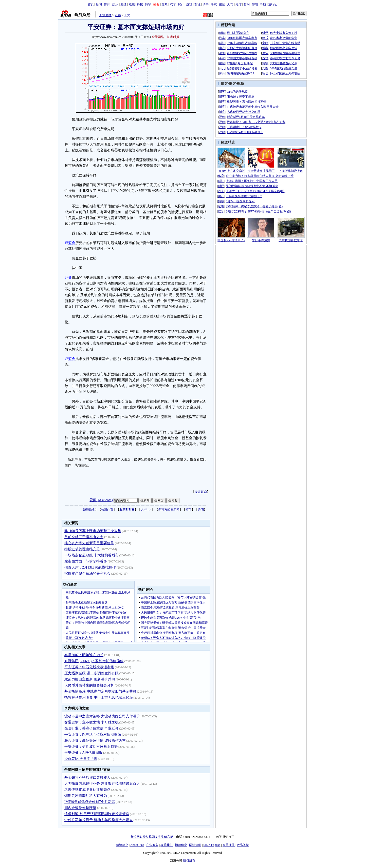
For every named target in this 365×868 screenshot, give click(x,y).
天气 (230, 4)
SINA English (212, 845)
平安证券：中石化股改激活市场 (89, 667)
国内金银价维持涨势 (80, 808)
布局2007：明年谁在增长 (84, 655)
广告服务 (152, 845)
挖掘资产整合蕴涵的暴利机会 (87, 573)
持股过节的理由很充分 (82, 549)
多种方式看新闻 (169, 510)
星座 (222, 4)
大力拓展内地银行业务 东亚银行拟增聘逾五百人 (102, 784)
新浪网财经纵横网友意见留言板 (152, 837)
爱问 (247, 4)
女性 (197, 4)
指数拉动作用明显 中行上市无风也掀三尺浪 (99, 698)
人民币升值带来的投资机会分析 (89, 685)
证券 (118, 15)
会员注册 (229, 845)
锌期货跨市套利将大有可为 (86, 796)
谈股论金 (89, 510)
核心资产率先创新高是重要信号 (89, 543)
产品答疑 (243, 845)
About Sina (137, 845)
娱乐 (115, 4)
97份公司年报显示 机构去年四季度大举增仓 (99, 820)
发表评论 (201, 492)
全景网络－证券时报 (166, 37)
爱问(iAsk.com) (101, 500)
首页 (91, 4)
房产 (181, 4)
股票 (132, 4)
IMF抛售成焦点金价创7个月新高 (90, 802)
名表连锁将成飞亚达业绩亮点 (87, 790)
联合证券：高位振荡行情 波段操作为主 (95, 741)
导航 (263, 4)
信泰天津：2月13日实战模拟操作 (90, 567)
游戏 (189, 4)
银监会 (70, 243)
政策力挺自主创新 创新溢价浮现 (90, 679)
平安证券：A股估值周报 (83, 753)
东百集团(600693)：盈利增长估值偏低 (94, 661)
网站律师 (195, 845)
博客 (148, 4)
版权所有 (189, 861)
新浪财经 (105, 15)
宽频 (165, 4)
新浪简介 (122, 845)
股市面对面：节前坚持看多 (86, 561)
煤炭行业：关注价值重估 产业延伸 (92, 728)
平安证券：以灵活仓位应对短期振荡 (93, 734)
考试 (214, 4)
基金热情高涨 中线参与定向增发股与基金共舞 (100, 691)
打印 (189, 510)
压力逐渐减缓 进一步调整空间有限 (92, 673)
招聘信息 (181, 845)
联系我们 (167, 845)
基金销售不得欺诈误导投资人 (87, 778)
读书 (206, 4)
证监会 (70, 359)
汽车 (173, 4)
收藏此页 (107, 510)
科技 (140, 4)
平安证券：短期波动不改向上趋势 (91, 747)
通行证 (273, 4)
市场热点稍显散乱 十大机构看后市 (92, 555)
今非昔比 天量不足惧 (81, 759)
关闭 (201, 510)
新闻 (99, 4)
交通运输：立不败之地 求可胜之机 (92, 722)
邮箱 (255, 4)
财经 (123, 4)
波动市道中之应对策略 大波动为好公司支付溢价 (102, 716)
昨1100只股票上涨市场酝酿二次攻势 (93, 531)
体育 (107, 4)
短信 (239, 4)
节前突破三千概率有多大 (84, 537)
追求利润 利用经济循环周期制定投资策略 (97, 814)
